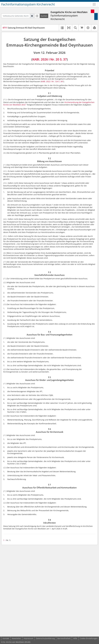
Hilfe (75, 638)
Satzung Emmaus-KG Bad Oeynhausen (24, 28)
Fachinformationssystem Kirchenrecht (28, 4)
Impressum (28, 638)
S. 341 (61, 81)
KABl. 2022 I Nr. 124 (50, 81)
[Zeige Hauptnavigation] (94, 4)
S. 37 (63, 59)
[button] (69, 28)
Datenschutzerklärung (45, 638)
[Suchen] (44, 16)
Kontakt (6, 638)
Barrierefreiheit (64, 638)
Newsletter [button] (16, 638)
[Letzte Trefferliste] (37, 16)
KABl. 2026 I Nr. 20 (46, 59)
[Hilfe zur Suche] (32, 16)
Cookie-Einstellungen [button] (89, 638)
